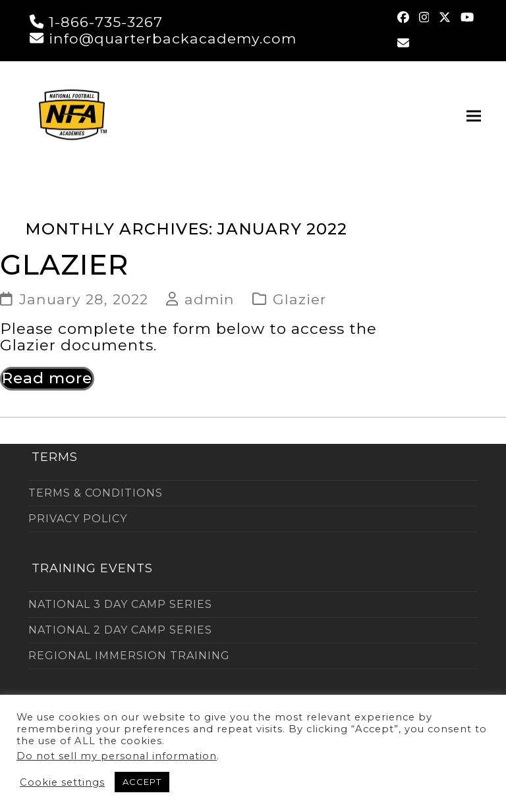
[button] (474, 116)
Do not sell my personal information (117, 756)
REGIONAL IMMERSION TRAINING (129, 656)
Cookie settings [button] (62, 782)
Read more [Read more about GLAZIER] (47, 378)
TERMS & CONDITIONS (96, 493)
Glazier (300, 299)
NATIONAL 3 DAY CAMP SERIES (120, 604)
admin (210, 299)
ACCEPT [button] (142, 782)
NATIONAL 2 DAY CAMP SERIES (120, 630)
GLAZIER (64, 265)
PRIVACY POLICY (78, 519)
